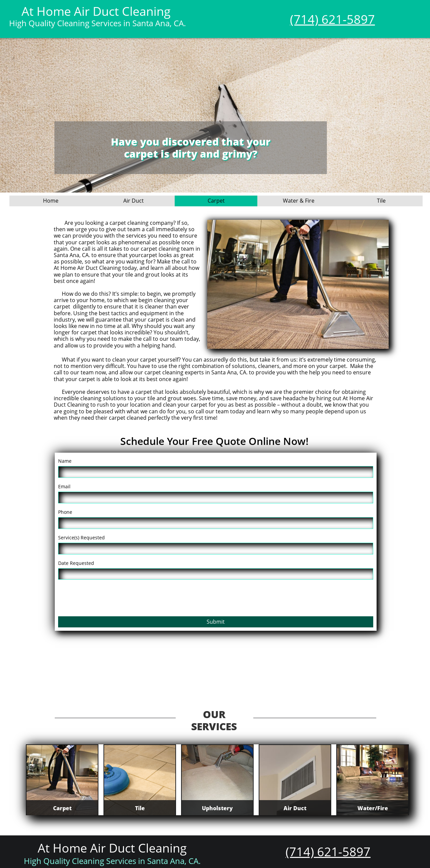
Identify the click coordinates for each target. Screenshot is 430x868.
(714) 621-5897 (332, 19)
